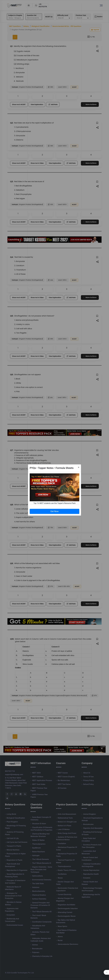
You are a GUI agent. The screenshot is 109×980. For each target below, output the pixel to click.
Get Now (54, 511)
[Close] (79, 467)
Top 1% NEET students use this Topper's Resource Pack (54, 503)
